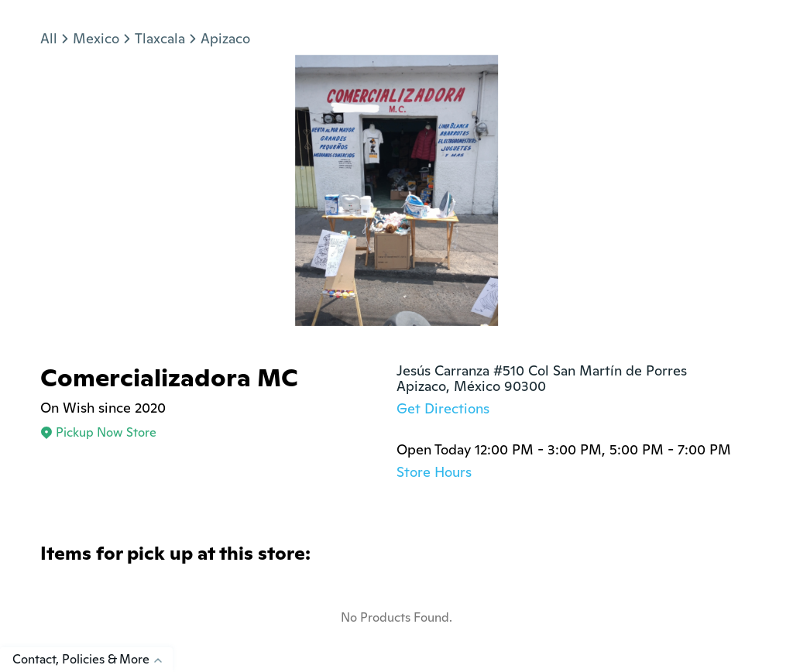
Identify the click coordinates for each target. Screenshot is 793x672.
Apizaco (225, 38)
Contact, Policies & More (93, 659)
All (49, 38)
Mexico (96, 38)
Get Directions (443, 408)
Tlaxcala (160, 38)
